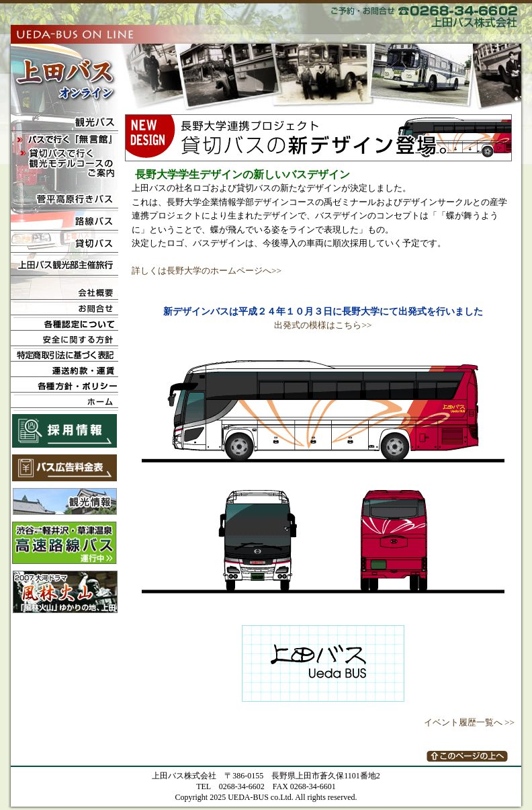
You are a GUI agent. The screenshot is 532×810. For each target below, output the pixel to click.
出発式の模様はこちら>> (323, 325)
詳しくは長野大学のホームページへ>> (207, 271)
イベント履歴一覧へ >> (469, 722)
